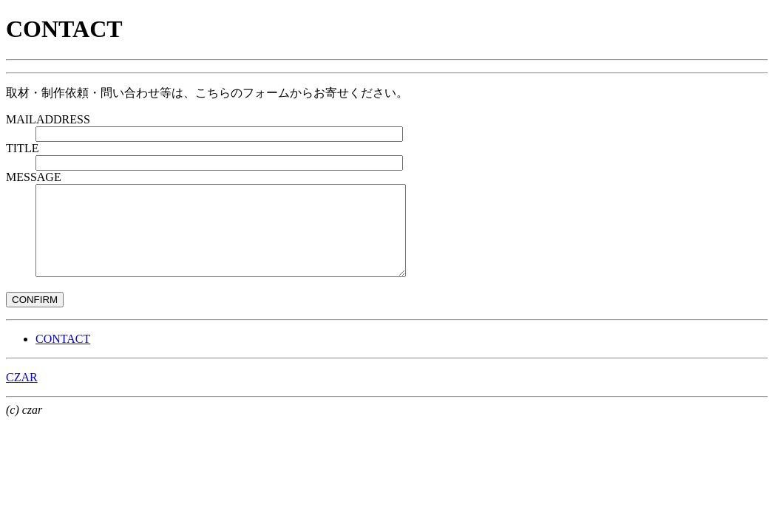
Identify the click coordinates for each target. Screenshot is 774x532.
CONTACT (63, 357)
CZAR (22, 395)
